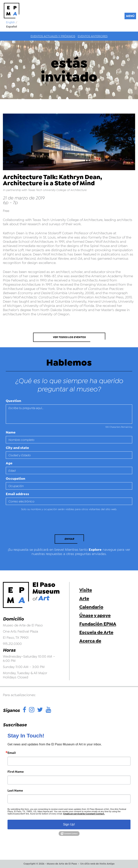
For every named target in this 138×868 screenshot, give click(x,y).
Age (9, 463)
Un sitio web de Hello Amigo (97, 864)
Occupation (15, 479)
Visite (86, 590)
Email (12, 753)
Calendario (91, 607)
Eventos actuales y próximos (53, 36)
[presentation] (32, 524)
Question (13, 401)
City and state (17, 448)
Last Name (15, 791)
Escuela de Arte (96, 632)
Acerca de (90, 641)
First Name (16, 772)
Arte (84, 598)
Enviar (69, 539)
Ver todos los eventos (69, 337)
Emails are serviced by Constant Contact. (84, 814)
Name (11, 432)
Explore (95, 550)
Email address (17, 494)
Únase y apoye (95, 615)
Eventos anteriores (93, 36)
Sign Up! (69, 824)
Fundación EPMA (98, 624)
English (10, 22)
